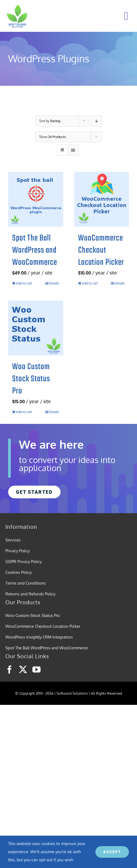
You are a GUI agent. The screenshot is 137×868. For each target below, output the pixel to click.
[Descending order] (96, 121)
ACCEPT (112, 852)
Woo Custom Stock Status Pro (31, 379)
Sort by (50, 121)
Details (54, 283)
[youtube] (36, 670)
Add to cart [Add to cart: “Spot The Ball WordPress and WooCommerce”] (24, 283)
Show (53, 137)
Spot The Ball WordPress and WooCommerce (35, 250)
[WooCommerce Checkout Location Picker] (102, 199)
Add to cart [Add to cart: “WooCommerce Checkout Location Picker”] (90, 283)
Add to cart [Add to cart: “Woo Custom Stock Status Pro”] (24, 412)
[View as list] (73, 150)
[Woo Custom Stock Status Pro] (36, 328)
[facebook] (9, 670)
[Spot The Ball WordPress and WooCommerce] (36, 199)
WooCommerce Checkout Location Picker (101, 250)
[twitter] (23, 670)
